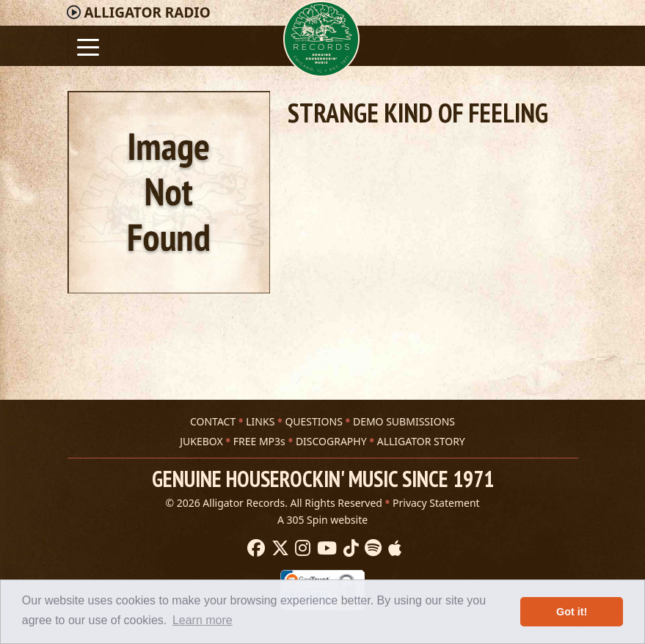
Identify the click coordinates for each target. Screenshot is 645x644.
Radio (147, 12)
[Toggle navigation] (88, 46)
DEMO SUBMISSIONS (404, 421)
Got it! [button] (572, 612)
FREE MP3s (259, 441)
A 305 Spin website (322, 520)
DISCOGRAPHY (331, 441)
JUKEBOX (201, 441)
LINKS (260, 421)
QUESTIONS (313, 421)
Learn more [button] (203, 620)
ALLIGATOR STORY (421, 441)
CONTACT (213, 421)
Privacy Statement (436, 503)
